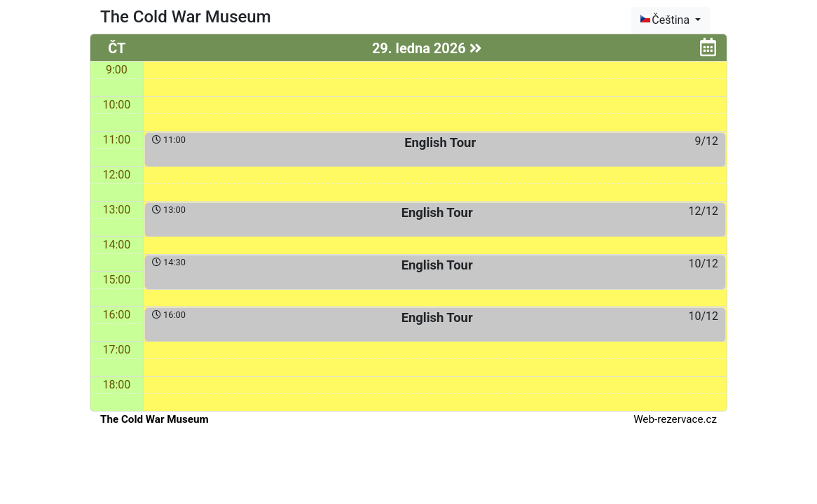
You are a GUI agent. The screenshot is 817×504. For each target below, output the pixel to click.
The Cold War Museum (155, 419)
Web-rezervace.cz (675, 419)
